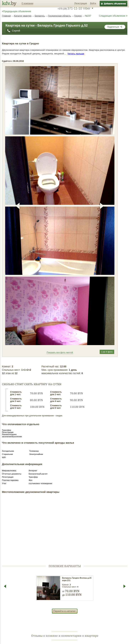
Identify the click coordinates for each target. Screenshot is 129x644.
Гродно (78, 16)
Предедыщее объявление (17, 11)
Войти (93, 3)
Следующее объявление (113, 16)
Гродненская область (59, 16)
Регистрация (81, 3)
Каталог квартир (23, 16)
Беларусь (40, 16)
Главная (6, 16)
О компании (27, 3)
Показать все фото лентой (60, 353)
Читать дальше (76, 54)
